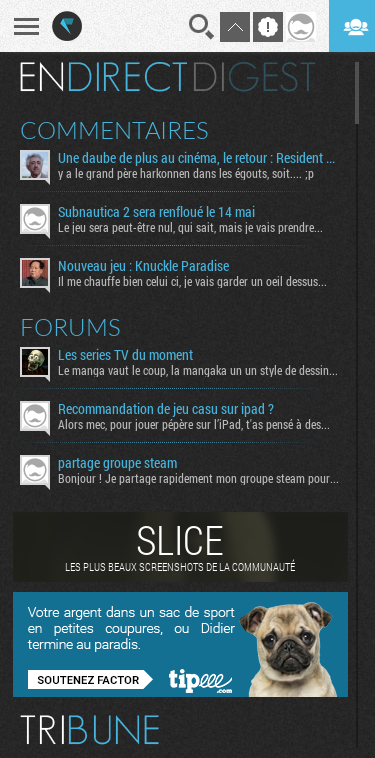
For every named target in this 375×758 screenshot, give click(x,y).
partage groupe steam (117, 463)
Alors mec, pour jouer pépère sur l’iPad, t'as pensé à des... (194, 424)
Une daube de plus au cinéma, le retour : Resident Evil (199, 158)
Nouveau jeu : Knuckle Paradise (143, 266)
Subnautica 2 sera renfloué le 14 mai (156, 212)
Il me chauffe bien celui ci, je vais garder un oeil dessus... (192, 281)
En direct (103, 77)
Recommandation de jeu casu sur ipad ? (166, 409)
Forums (70, 327)
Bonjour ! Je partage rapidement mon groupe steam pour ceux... (199, 478)
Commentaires (114, 130)
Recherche (202, 27)
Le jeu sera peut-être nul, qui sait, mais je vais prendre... (190, 227)
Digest (254, 77)
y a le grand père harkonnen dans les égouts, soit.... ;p (186, 173)
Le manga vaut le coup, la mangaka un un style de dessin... (198, 370)
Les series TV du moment (125, 355)
